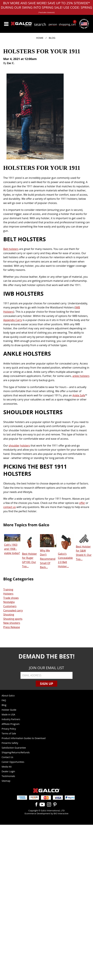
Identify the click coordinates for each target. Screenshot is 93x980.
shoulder (14, 446)
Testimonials (8, 776)
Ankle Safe (79, 395)
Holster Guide (9, 710)
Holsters (8, 594)
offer (82, 503)
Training (8, 590)
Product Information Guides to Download (24, 738)
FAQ (4, 700)
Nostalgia (9, 602)
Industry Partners (11, 719)
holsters (25, 446)
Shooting (9, 615)
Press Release (12, 627)
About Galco (8, 696)
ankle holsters (81, 376)
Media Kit (7, 767)
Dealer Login (8, 771)
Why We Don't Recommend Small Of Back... (48, 559)
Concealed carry (13, 610)
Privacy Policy (9, 729)
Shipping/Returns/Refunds (16, 752)
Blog (52, 38)
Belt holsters (11, 249)
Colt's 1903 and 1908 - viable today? (12, 549)
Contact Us (7, 757)
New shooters (12, 623)
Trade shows (11, 598)
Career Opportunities (13, 762)
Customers (10, 606)
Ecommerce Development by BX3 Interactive (46, 813)
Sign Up (46, 684)
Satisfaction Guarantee (14, 748)
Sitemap (6, 781)
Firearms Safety (10, 743)
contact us (10, 507)
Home (40, 38)
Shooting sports (13, 619)
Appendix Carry (13, 320)
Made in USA (8, 714)
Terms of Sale (9, 733)
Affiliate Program (11, 724)
